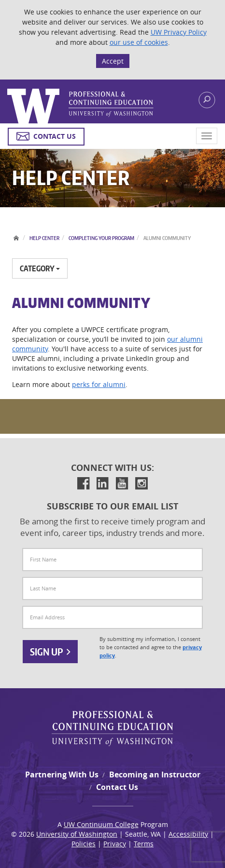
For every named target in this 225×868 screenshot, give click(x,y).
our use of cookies (139, 42)
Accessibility (188, 834)
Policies (84, 844)
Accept (113, 61)
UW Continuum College (101, 824)
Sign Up (50, 652)
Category (40, 268)
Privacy (115, 844)
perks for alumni (99, 384)
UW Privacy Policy (179, 32)
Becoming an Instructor (155, 775)
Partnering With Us (62, 775)
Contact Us (117, 787)
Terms (144, 844)
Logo (81, 106)
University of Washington (77, 834)
